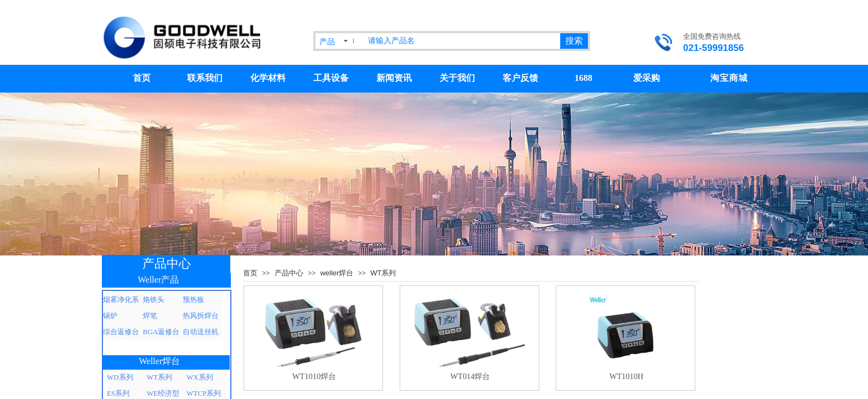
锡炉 (110, 316)
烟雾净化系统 (121, 301)
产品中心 (289, 273)
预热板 (193, 300)
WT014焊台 (471, 376)
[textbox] (462, 41)
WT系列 (383, 273)
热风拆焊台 (201, 316)
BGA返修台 (161, 332)
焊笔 (150, 316)
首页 (250, 273)
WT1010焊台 (314, 376)
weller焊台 (337, 273)
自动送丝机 (201, 332)
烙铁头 (154, 300)
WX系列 (200, 377)
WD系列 (120, 377)
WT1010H (627, 376)
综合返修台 (121, 332)
